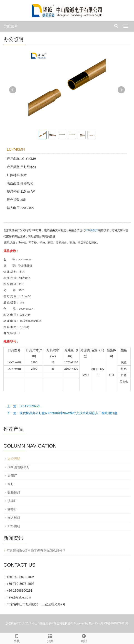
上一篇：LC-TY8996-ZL (24, 406)
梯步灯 (12, 509)
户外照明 (14, 526)
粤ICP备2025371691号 (115, 624)
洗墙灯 (12, 501)
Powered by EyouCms (87, 624)
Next (121, 90)
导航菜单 (11, 26)
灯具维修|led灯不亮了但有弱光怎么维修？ (36, 550)
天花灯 (12, 476)
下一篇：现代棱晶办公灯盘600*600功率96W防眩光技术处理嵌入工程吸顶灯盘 (62, 413)
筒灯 (11, 484)
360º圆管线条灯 (19, 467)
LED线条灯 (91, 230)
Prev (13, 90)
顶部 (84, 638)
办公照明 (14, 459)
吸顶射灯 (14, 492)
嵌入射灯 (14, 518)
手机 (17, 638)
